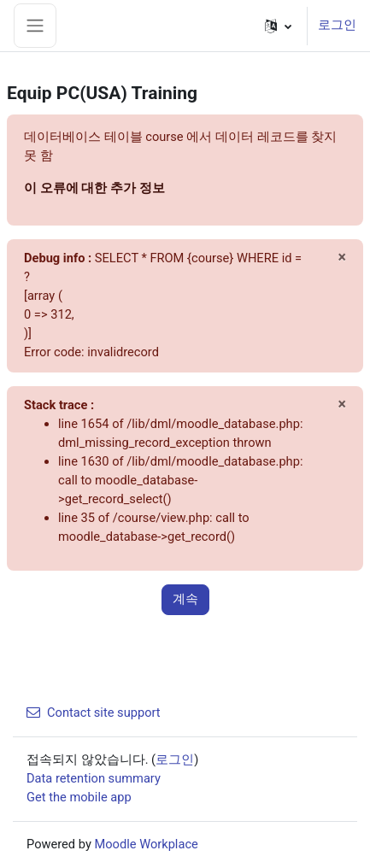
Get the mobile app (79, 797)
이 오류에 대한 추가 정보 (94, 188)
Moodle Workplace (146, 844)
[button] (278, 26)
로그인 (337, 25)
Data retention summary (94, 778)
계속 (185, 599)
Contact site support (94, 713)
